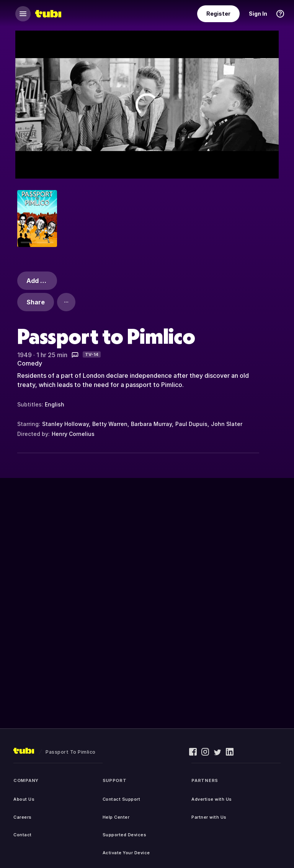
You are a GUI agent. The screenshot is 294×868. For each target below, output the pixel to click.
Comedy (30, 363)
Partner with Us (209, 817)
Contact (23, 835)
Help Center (116, 817)
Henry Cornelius (73, 434)
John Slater (227, 424)
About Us (24, 799)
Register (218, 14)
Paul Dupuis (191, 424)
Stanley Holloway (65, 424)
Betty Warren (110, 424)
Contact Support (122, 799)
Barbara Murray (151, 424)
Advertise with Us (212, 799)
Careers (23, 817)
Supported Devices (125, 835)
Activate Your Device (126, 853)
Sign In (258, 14)
